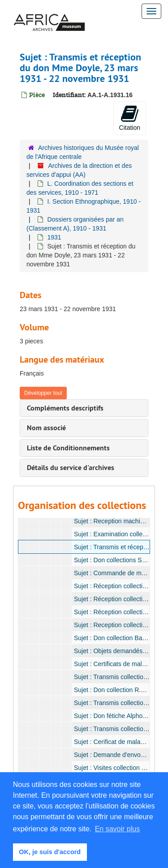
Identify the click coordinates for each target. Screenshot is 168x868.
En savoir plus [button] (118, 829)
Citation (130, 118)
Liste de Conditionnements (68, 448)
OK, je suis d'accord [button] (50, 852)
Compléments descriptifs (65, 408)
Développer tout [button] (43, 393)
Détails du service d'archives (71, 468)
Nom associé (46, 428)
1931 (54, 237)
